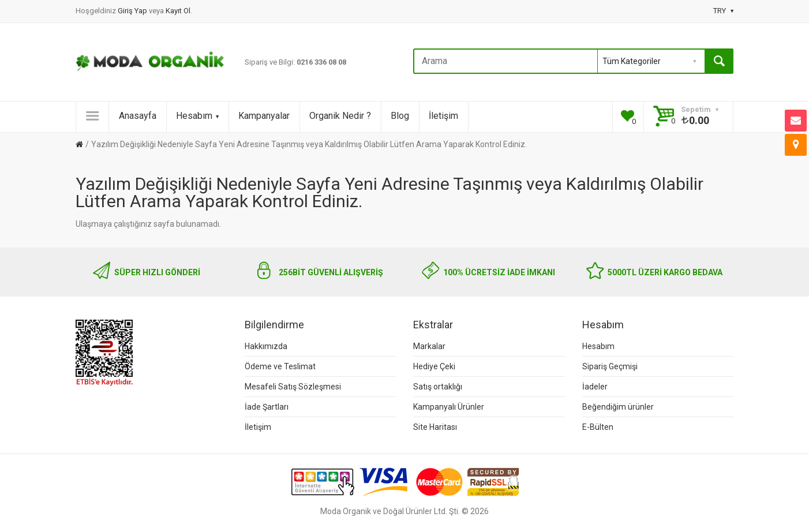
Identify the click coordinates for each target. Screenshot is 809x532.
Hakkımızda (266, 346)
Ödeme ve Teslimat (280, 366)
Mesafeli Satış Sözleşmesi (293, 387)
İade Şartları (267, 407)
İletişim (443, 116)
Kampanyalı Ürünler (449, 407)
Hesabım (197, 116)
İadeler (595, 387)
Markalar (429, 346)
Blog (400, 116)
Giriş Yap (133, 11)
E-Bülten (598, 427)
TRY (723, 11)
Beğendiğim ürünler (618, 407)
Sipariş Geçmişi (610, 366)
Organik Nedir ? (340, 116)
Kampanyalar (264, 116)
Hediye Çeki (434, 366)
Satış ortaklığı (438, 387)
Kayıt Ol (178, 11)
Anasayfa (138, 116)
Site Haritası (435, 427)
